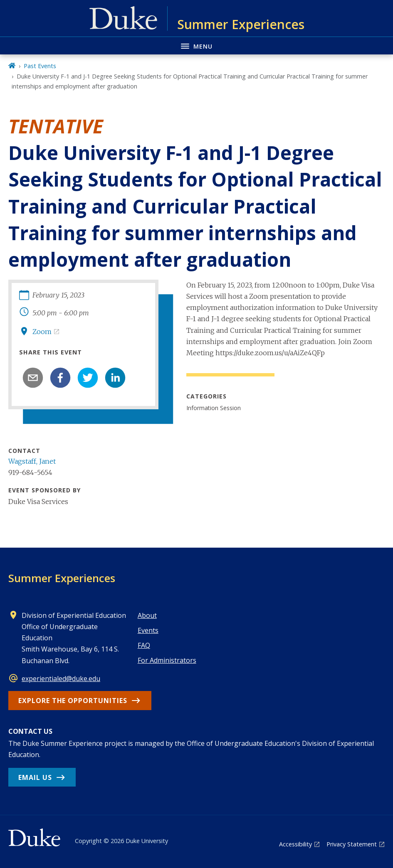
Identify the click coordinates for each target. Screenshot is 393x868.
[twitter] (88, 378)
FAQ (144, 645)
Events (148, 630)
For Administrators (167, 660)
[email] (33, 378)
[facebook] (60, 378)
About (147, 615)
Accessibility (295, 844)
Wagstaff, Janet (32, 461)
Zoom (42, 332)
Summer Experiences (62, 578)
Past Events (40, 66)
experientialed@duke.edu (61, 679)
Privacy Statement (352, 844)
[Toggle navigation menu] (196, 45)
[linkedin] (115, 378)
